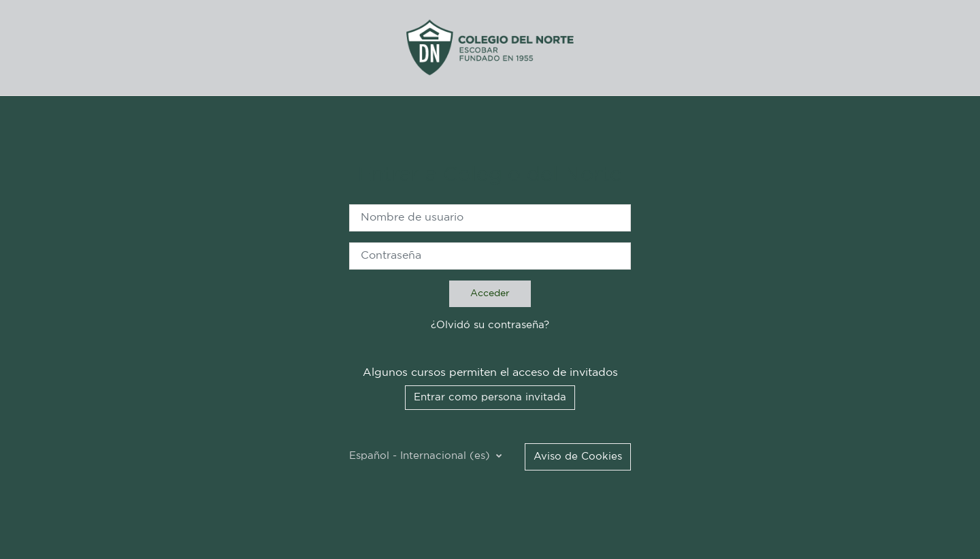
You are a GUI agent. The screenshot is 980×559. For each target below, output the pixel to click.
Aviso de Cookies (578, 457)
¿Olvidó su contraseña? (490, 325)
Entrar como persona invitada (490, 397)
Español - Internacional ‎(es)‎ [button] (421, 456)
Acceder (490, 293)
